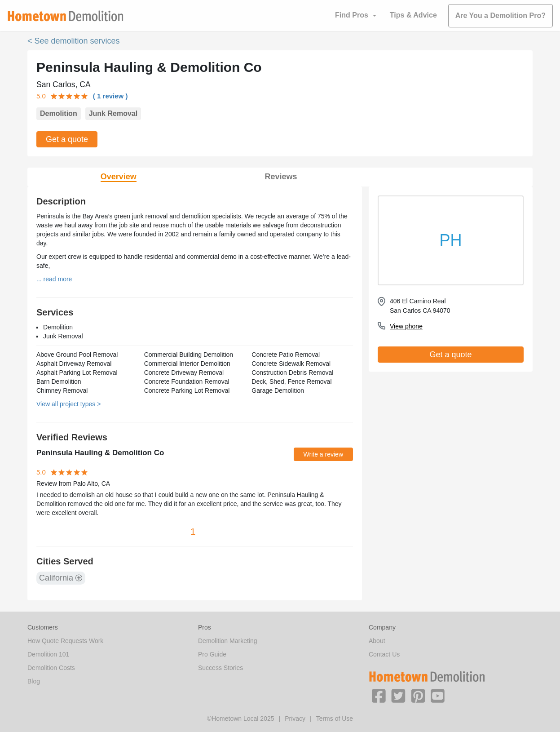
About (377, 641)
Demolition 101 (48, 654)
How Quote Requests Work (65, 641)
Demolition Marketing (228, 641)
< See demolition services (74, 41)
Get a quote (67, 139)
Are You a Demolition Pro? (500, 16)
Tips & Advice (413, 15)
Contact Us (384, 654)
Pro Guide (212, 654)
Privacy (295, 719)
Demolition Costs (51, 668)
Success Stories (220, 668)
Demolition (59, 113)
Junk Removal (113, 113)
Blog (34, 681)
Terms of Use (335, 719)
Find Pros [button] (352, 15)
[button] (379, 695)
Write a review (323, 454)
